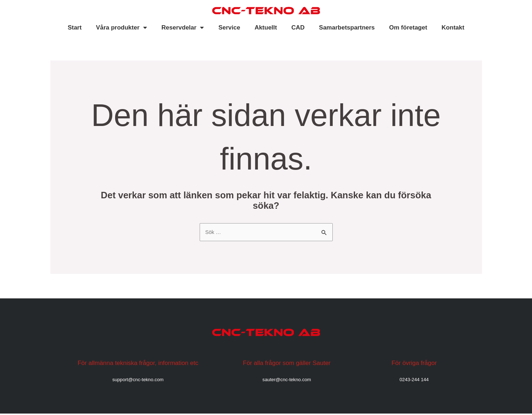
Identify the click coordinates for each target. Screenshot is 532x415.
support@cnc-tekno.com (138, 381)
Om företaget (408, 28)
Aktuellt (266, 28)
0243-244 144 (414, 381)
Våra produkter (122, 28)
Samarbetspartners (347, 28)
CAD (298, 28)
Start (75, 28)
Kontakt (453, 28)
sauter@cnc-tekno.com (287, 381)
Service (229, 28)
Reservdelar (183, 28)
